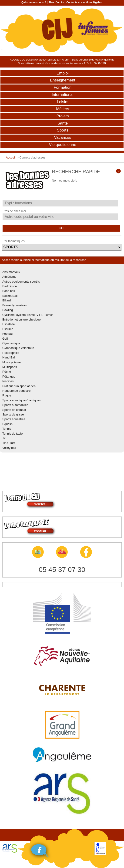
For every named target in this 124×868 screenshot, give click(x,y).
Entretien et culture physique (22, 319)
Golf (5, 339)
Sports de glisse (13, 414)
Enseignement (63, 80)
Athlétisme (9, 277)
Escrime (8, 329)
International (63, 95)
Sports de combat (14, 410)
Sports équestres (14, 419)
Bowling (8, 310)
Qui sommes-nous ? (34, 2)
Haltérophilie (11, 353)
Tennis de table (12, 434)
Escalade (8, 324)
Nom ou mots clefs (64, 181)
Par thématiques (14, 241)
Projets (63, 116)
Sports (62, 130)
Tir (4, 438)
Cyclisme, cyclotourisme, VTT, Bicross (28, 315)
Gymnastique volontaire (18, 348)
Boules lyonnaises (15, 305)
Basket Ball (10, 296)
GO (61, 228)
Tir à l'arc (9, 443)
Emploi (63, 73)
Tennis (7, 429)
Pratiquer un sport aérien (19, 386)
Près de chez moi (14, 211)
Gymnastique (11, 343)
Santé (63, 123)
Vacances (62, 137)
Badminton (10, 286)
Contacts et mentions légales (84, 2)
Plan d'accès (56, 2)
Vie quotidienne (63, 145)
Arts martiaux (11, 272)
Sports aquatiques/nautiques (22, 400)
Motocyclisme (12, 362)
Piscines (8, 381)
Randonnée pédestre (16, 391)
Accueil (11, 157)
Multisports (10, 367)
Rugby (7, 395)
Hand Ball (9, 357)
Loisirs (62, 102)
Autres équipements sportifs (21, 282)
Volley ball (9, 448)
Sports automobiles (15, 405)
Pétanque (9, 377)
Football (8, 334)
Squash (7, 424)
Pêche (7, 372)
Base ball (8, 291)
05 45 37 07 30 (96, 63)
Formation (63, 87)
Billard (7, 300)
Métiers (63, 109)
